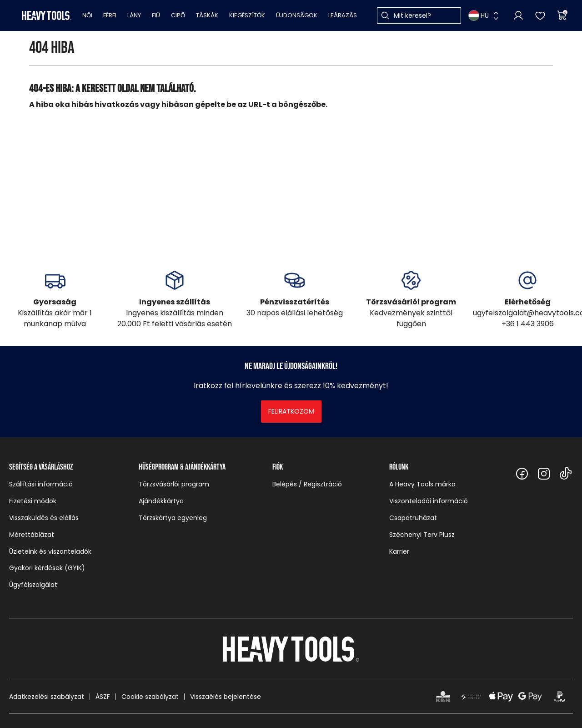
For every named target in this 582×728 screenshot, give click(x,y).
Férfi (110, 15)
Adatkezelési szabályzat (47, 697)
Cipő (178, 15)
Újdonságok (297, 15)
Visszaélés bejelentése (226, 697)
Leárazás (343, 15)
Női (87, 15)
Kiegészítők (247, 15)
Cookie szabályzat (150, 697)
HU (479, 15)
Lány (134, 15)
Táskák (207, 15)
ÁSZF (103, 697)
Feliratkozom (291, 411)
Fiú (156, 15)
